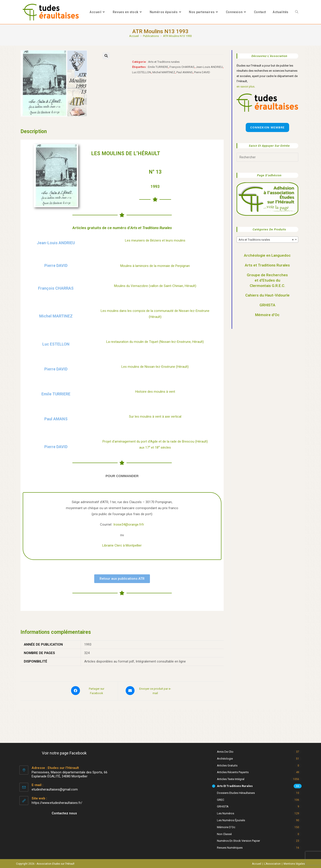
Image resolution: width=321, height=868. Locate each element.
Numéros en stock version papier (238, 840)
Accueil (257, 863)
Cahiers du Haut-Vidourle (267, 295)
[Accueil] (134, 36)
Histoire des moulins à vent (155, 392)
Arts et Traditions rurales (164, 62)
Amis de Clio (225, 751)
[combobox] (267, 240)
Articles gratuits (227, 764)
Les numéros (226, 812)
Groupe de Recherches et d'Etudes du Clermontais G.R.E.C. (267, 280)
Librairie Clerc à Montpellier (122, 545)
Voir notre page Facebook (64, 752)
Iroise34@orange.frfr (129, 524)
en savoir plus (245, 86)
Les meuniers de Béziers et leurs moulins (155, 240)
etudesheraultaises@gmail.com (55, 789)
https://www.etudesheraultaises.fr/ (57, 802)
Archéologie (225, 758)
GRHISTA (267, 305)
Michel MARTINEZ (164, 72)
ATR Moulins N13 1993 (177, 36)
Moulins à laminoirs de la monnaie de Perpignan (155, 266)
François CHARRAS (182, 67)
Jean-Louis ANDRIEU (209, 67)
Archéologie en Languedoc (267, 255)
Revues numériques (230, 847)
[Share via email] (149, 691)
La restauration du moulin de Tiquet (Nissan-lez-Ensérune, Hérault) (155, 342)
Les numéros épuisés (231, 819)
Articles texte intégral (231, 778)
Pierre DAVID (202, 72)
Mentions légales (294, 863)
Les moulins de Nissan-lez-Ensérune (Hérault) (155, 367)
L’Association (272, 863)
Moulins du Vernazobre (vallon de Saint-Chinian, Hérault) (155, 286)
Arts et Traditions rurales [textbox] (266, 240)
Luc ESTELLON (142, 72)
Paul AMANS (185, 72)
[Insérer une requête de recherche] (267, 157)
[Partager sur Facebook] (91, 691)
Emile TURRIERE (158, 67)
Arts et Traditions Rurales (267, 265)
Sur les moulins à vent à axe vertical (155, 417)
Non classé (224, 833)
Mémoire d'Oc (267, 315)
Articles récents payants (233, 771)
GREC (221, 799)
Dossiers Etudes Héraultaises (236, 792)
